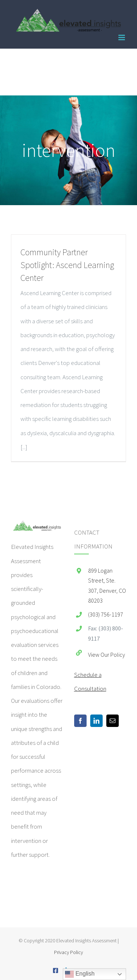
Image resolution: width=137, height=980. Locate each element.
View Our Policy (106, 655)
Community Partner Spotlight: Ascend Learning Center (67, 265)
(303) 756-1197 (106, 614)
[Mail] (113, 721)
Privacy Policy (68, 952)
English (80, 974)
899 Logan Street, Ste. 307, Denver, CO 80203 (107, 585)
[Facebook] (80, 721)
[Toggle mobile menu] (122, 37)
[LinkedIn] (96, 721)
